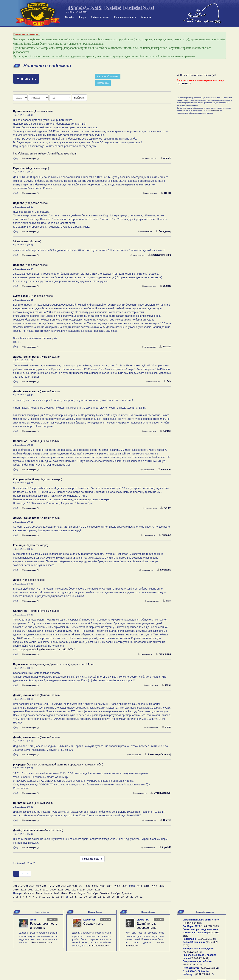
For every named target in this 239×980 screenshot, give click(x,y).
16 (72, 897)
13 (58, 897)
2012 (147, 886)
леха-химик (163, 654)
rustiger (166, 431)
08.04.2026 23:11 (209, 968)
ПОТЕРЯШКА (184, 84)
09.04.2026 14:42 (200, 958)
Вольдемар (163, 231)
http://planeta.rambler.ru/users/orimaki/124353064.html (45, 154)
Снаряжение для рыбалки (197, 961)
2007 (110, 886)
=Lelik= (166, 508)
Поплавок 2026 (191, 968)
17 (76, 897)
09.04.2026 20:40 (192, 952)
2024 (83, 890)
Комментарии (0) (30, 158)
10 (44, 897)
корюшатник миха (160, 255)
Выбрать (79, 98)
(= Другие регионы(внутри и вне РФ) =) (53, 664)
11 (48, 897)
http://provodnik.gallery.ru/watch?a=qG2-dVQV (48, 649)
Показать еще (92, 859)
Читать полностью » (42, 943)
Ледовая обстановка (108, 76)
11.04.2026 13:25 (210, 926)
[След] (28, 874)
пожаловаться (149, 158)
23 (104, 897)
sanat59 (166, 286)
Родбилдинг (190, 939)
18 (81, 897)
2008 (117, 886)
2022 (68, 890)
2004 (88, 886)
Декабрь (127, 893)
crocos (166, 193)
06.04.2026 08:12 (204, 974)
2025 (90, 890)
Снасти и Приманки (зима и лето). (201, 920)
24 (109, 897)
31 (141, 897)
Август (81, 893)
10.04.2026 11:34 (206, 939)
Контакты (146, 17)
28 (127, 897)
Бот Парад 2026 (191, 926)
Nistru (33, 920)
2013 (154, 886)
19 (85, 897)
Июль (72, 893)
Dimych (166, 820)
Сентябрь (92, 893)
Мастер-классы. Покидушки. (199, 949)
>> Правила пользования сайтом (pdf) (197, 75)
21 (95, 897)
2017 (31, 890)
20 (90, 897)
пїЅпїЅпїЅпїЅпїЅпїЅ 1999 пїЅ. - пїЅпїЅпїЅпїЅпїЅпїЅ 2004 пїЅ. (48, 886)
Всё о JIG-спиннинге (194, 942)
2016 (23, 890)
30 (136, 897)
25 (113, 897)
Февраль (29, 893)
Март (39, 893)
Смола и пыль (93, 924)
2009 (125, 886)
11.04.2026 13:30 (192, 923)
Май (57, 893)
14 (62, 897)
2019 (46, 890)
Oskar (166, 685)
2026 (97, 890)
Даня (167, 601)
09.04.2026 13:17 (192, 965)
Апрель (48, 893)
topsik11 (165, 847)
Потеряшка (103, 83)
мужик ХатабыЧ (161, 793)
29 (132, 897)
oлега (167, 727)
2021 (60, 890)
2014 (162, 886)
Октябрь (105, 893)
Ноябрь (116, 893)
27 (123, 897)
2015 (16, 890)
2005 (95, 886)
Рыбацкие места (100, 17)
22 (99, 897)
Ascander (165, 469)
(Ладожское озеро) (31, 168)
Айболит (165, 535)
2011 (139, 886)
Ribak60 (165, 347)
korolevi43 (164, 570)
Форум (82, 17)
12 (53, 897)
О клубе (69, 17)
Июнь (64, 893)
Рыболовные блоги (125, 17)
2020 (53, 890)
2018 (38, 890)
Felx (167, 381)
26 (118, 897)
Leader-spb (90, 920)
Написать (26, 79)
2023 (75, 890)
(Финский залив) (33, 111)
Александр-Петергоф (158, 754)
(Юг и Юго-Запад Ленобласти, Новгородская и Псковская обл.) (58, 765)
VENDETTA (143, 920)
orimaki (166, 158)
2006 (102, 886)
